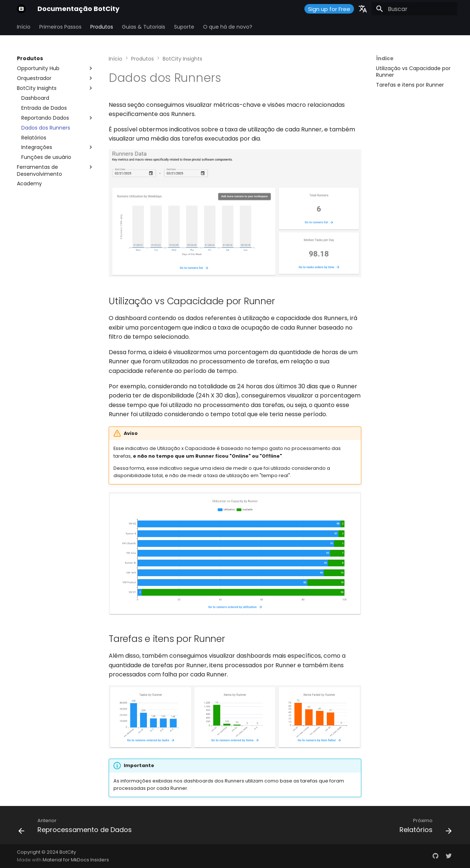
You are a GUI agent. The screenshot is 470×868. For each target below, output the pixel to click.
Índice (385, 58)
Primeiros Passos (60, 27)
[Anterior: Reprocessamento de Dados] (77, 827)
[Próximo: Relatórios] (424, 827)
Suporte (184, 27)
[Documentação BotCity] (21, 9)
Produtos (102, 27)
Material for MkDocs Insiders (76, 860)
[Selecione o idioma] (363, 9)
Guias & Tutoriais (144, 27)
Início (24, 27)
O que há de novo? (228, 27)
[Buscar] (415, 9)
